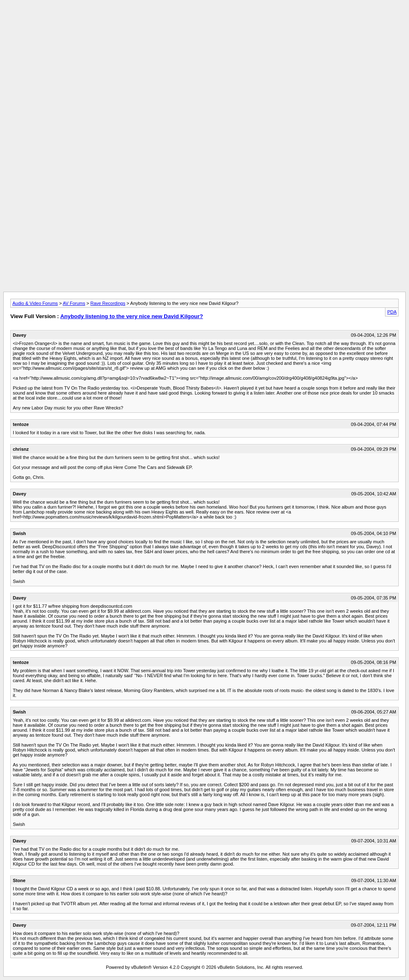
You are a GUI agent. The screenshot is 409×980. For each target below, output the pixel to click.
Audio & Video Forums (35, 303)
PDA (392, 312)
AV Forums (74, 303)
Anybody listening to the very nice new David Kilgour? (132, 316)
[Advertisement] (205, 22)
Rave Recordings (108, 303)
